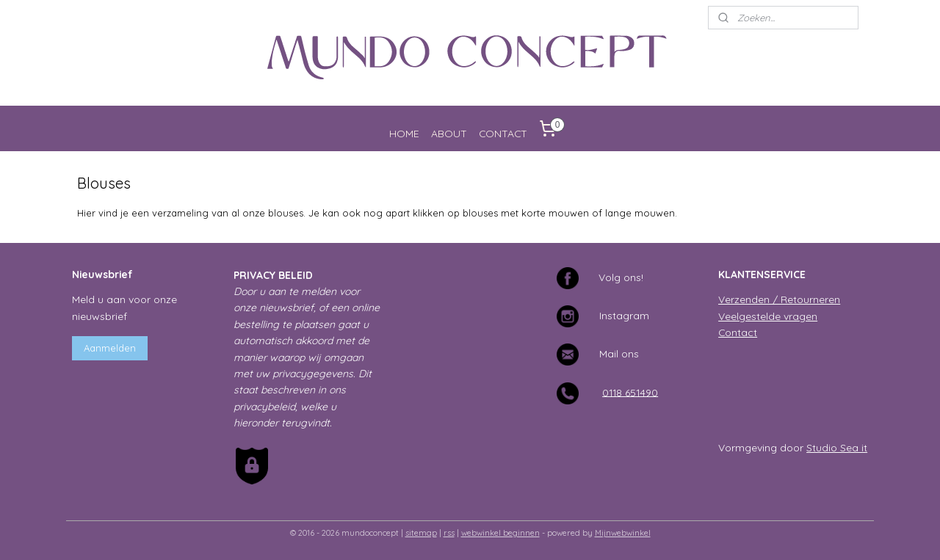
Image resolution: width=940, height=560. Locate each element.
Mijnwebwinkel (623, 533)
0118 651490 (630, 392)
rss (449, 533)
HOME (404, 133)
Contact (738, 332)
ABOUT (449, 133)
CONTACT (503, 133)
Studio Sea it (837, 447)
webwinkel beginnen (500, 533)
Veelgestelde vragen (768, 316)
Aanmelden (110, 348)
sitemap (421, 533)
